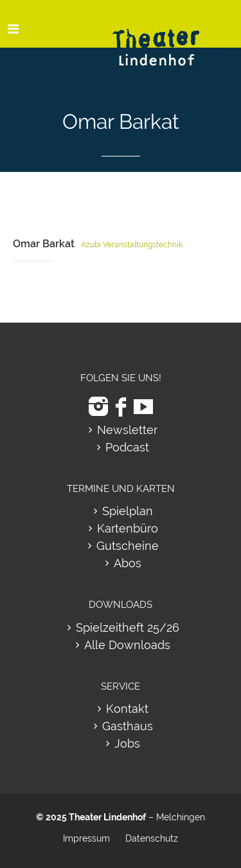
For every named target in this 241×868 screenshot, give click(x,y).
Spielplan (128, 511)
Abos (128, 563)
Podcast (127, 447)
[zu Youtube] (143, 407)
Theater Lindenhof (107, 817)
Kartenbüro (128, 528)
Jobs (127, 743)
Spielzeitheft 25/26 (128, 627)
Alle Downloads (127, 645)
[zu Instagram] (98, 407)
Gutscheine (128, 546)
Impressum (86, 838)
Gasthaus (128, 726)
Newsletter (127, 430)
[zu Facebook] (121, 407)
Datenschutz (152, 838)
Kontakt (127, 709)
